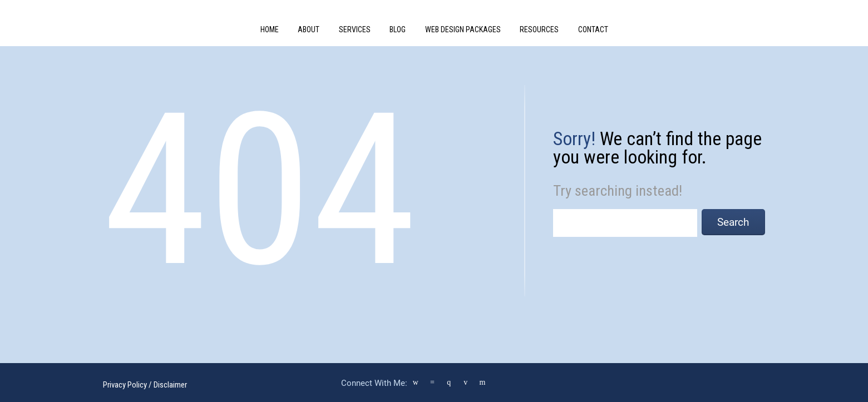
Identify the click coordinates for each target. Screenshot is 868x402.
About (309, 29)
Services (355, 29)
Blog (398, 29)
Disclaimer (170, 385)
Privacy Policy (125, 385)
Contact (593, 29)
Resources (539, 29)
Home (270, 29)
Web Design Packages (463, 29)
